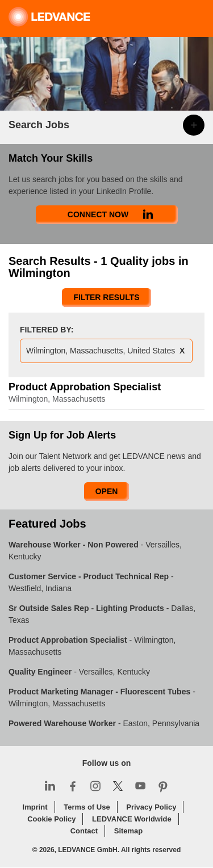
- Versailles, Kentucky (79, 672)
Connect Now (98, 214)
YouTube (140, 786)
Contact (84, 831)
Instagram (95, 786)
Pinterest (163, 786)
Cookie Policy (51, 819)
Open (107, 491)
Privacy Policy (151, 807)
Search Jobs (39, 125)
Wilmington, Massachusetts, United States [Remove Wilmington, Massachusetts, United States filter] (101, 351)
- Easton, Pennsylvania (104, 723)
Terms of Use (87, 807)
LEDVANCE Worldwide (132, 819)
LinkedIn (50, 786)
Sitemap (129, 831)
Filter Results (106, 297)
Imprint (35, 807)
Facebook (73, 786)
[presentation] (106, 352)
